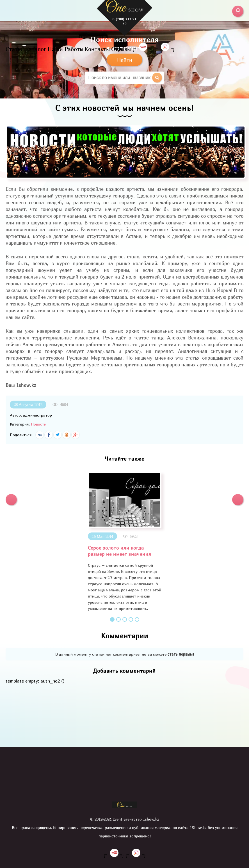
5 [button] (137, 619)
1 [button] (112, 619)
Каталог (36, 49)
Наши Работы (66, 49)
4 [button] (131, 619)
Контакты (97, 49)
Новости (39, 424)
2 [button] (118, 619)
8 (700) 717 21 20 (124, 21)
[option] (124, 542)
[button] (11, 500)
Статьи (15, 49)
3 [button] (125, 619)
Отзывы (121, 49)
